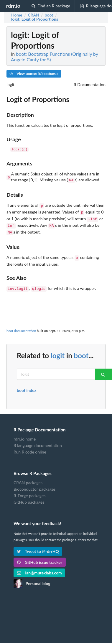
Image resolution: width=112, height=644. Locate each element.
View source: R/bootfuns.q (34, 74)
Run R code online (30, 447)
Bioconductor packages (34, 484)
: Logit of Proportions (35, 19)
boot (81, 351)
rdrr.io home (25, 434)
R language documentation (38, 441)
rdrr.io (13, 6)
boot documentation (21, 326)
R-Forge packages (29, 491)
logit (58, 351)
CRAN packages (28, 478)
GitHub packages (29, 497)
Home (17, 15)
